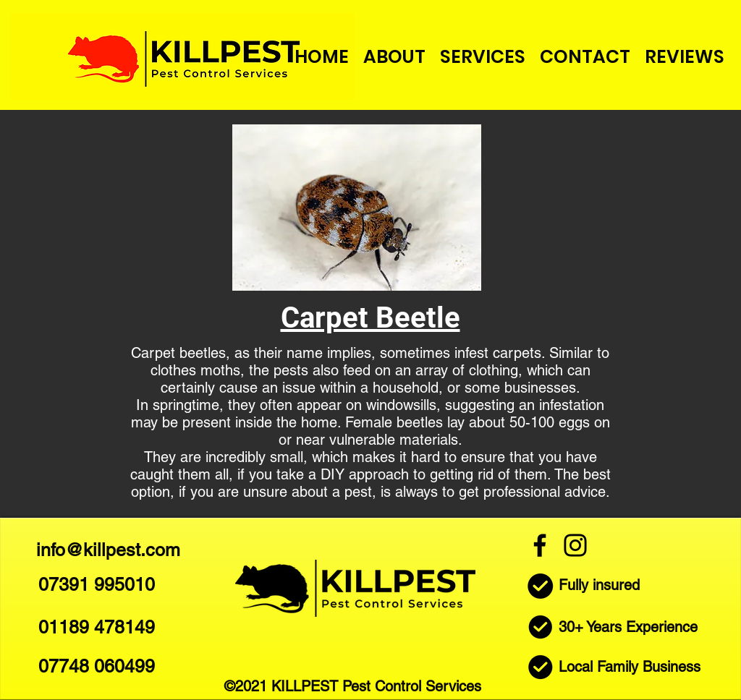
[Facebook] (540, 545)
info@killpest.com (108, 550)
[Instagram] (575, 545)
